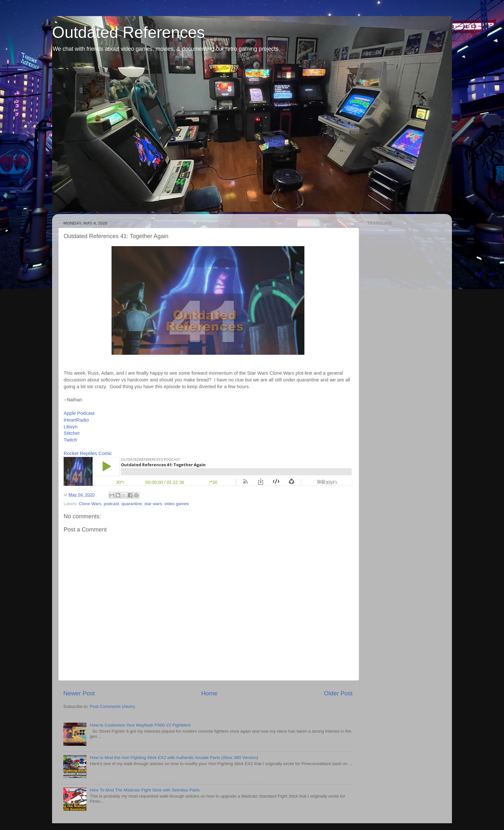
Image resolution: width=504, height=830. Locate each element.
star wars (153, 504)
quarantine (132, 504)
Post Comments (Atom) (113, 706)
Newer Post (79, 693)
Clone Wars (90, 504)
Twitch (70, 440)
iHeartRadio (76, 420)
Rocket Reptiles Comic (88, 453)
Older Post (338, 693)
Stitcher (72, 433)
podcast (111, 504)
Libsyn (71, 427)
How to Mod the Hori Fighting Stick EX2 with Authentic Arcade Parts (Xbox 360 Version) (174, 758)
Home (209, 693)
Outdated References (128, 32)
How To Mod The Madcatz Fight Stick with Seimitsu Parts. (145, 790)
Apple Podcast (79, 413)
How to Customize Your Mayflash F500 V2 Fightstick (140, 725)
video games (177, 504)
